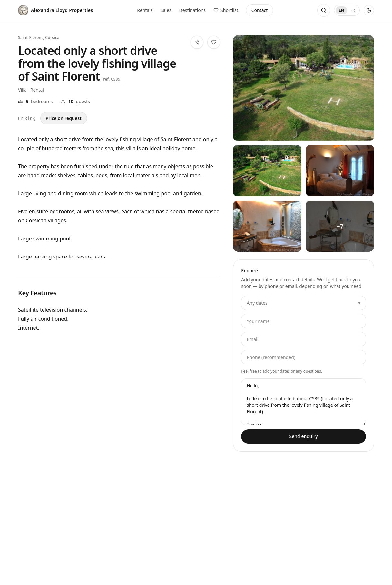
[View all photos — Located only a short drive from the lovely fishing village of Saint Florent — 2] (340, 171)
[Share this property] (197, 42)
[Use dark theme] (369, 10)
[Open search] (324, 10)
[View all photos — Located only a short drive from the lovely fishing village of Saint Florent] (304, 88)
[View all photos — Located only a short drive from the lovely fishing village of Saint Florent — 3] (267, 226)
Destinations (193, 10)
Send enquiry (304, 436)
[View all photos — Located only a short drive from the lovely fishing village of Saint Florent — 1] (267, 171)
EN (341, 10)
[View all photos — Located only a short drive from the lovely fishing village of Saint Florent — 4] (340, 226)
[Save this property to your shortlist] (214, 42)
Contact (260, 10)
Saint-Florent (30, 38)
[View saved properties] (226, 10)
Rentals (145, 10)
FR (353, 10)
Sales (166, 10)
